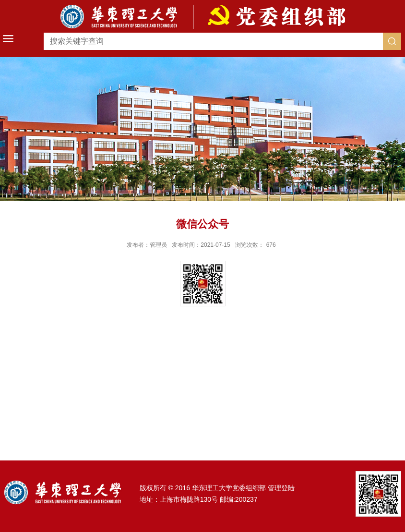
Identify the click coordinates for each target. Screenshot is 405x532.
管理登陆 (281, 488)
